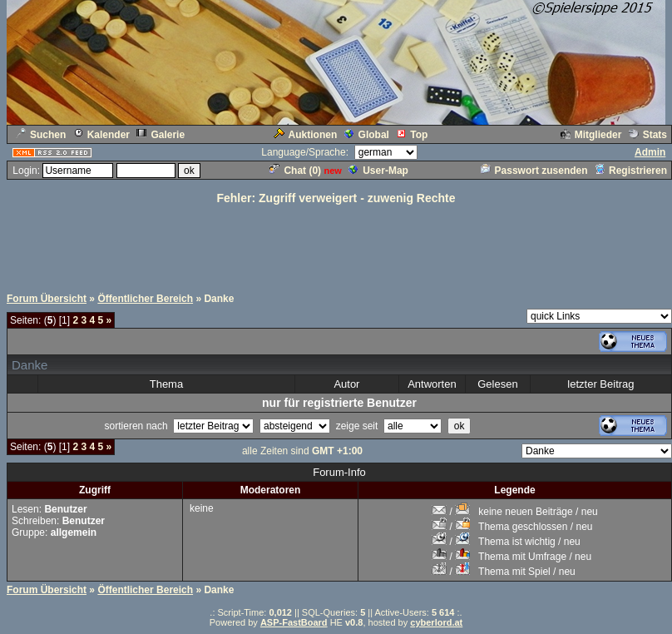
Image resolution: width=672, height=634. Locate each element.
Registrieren (631, 171)
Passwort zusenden (534, 171)
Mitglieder (591, 135)
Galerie (161, 135)
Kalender (101, 135)
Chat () (295, 171)
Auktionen (306, 135)
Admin (650, 152)
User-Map (378, 171)
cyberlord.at (436, 622)
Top (412, 135)
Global (367, 135)
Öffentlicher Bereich (145, 299)
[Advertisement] (336, 244)
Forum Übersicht (47, 299)
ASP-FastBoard (294, 622)
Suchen (41, 135)
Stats (648, 135)
